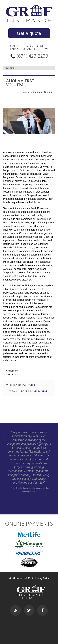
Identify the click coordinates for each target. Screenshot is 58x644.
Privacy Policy (42, 578)
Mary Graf (29, 385)
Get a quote (29, 33)
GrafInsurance (17, 578)
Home (25, 92)
